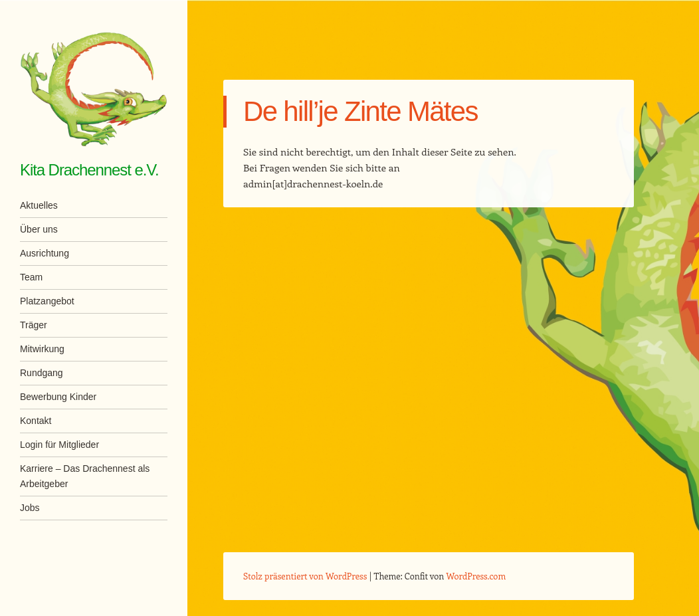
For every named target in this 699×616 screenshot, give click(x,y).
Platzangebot (47, 301)
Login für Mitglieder (59, 445)
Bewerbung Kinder (58, 397)
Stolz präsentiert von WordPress (305, 576)
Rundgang (42, 373)
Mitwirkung (42, 349)
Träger (34, 325)
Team (31, 277)
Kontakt (36, 421)
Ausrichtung (45, 253)
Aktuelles (39, 205)
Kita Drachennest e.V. (89, 170)
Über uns (39, 229)
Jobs (30, 508)
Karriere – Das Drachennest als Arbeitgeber (85, 476)
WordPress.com (476, 576)
